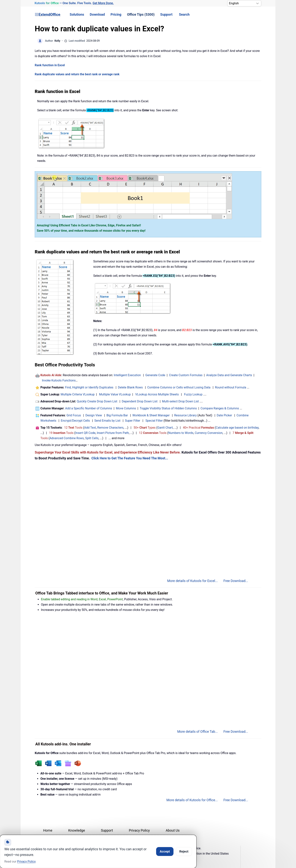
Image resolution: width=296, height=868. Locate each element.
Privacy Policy (139, 830)
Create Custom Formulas (186, 375)
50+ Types (145, 428)
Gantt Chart (165, 428)
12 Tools (73, 428)
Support (166, 14)
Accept (165, 851)
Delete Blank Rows (130, 387)
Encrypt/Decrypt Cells (75, 421)
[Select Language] (244, 3)
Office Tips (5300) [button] (141, 14)
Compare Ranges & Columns (220, 408)
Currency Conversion (209, 433)
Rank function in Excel (50, 65)
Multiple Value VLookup (115, 394)
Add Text (90, 428)
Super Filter (133, 421)
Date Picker (224, 415)
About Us (173, 830)
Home (48, 830)
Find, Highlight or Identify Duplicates (89, 387)
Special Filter (154, 421)
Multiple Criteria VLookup (78, 394)
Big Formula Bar (117, 415)
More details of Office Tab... (198, 732)
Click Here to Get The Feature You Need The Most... (130, 458)
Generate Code (155, 375)
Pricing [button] (116, 14)
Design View (94, 415)
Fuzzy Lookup (193, 394)
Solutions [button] (77, 14)
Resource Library (185, 415)
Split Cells (92, 438)
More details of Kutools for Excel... (193, 581)
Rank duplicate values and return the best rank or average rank (77, 74)
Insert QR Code (85, 433)
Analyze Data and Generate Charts (229, 375)
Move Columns (126, 408)
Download (97, 14)
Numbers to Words (181, 433)
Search (184, 14)
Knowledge (77, 830)
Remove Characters (110, 428)
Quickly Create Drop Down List (97, 401)
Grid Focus (74, 415)
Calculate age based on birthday (237, 428)
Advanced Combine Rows (67, 438)
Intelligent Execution (127, 375)
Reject (184, 851)
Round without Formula (231, 387)
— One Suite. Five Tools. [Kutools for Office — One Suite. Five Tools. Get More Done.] (74, 3)
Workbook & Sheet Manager (151, 415)
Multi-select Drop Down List (180, 401)
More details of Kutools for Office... (192, 800)
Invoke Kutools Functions (59, 380)
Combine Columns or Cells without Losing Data (179, 387)
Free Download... (236, 581)
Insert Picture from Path (113, 433)
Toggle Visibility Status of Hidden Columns (168, 408)
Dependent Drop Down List (140, 401)
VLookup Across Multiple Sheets (157, 394)
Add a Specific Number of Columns (89, 408)
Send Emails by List (107, 421)
